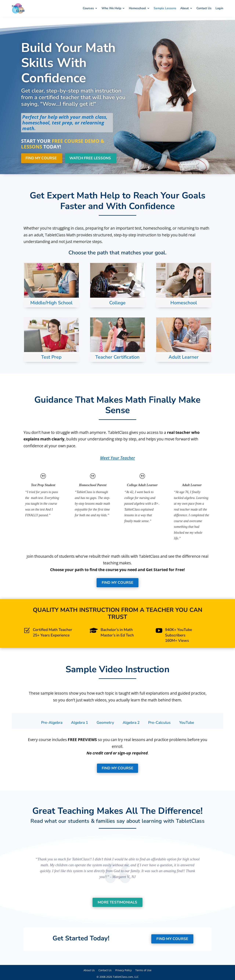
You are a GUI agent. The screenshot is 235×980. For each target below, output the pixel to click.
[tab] (52, 722)
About (185, 8)
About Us (89, 969)
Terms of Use (143, 969)
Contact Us (204, 8)
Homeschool (137, 8)
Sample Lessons (165, 8)
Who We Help (111, 8)
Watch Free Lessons (90, 157)
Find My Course (41, 157)
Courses (88, 8)
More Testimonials (117, 901)
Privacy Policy (123, 969)
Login (219, 8)
